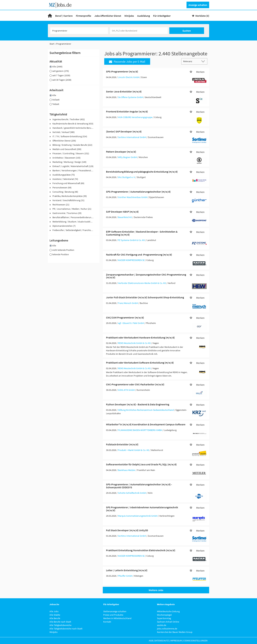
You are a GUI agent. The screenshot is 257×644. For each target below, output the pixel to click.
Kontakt (107, 622)
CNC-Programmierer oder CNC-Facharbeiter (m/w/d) (135, 384)
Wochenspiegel (164, 615)
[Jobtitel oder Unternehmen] (79, 31)
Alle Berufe (55, 618)
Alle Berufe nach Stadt (60, 622)
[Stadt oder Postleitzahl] (139, 31)
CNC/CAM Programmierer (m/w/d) (125, 317)
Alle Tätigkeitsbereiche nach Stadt (66, 629)
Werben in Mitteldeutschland (117, 618)
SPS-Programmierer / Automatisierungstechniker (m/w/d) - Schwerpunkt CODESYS (139, 486)
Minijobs (129, 16)
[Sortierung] (191, 61)
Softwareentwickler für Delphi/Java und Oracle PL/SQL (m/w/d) (141, 464)
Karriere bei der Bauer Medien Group (175, 632)
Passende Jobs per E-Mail (127, 62)
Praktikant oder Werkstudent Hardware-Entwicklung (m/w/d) (140, 337)
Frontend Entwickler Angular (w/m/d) (127, 111)
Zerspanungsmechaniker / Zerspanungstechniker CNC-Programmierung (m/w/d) (146, 276)
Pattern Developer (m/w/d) (121, 152)
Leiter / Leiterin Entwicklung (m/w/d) (127, 570)
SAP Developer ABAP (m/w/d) (122, 212)
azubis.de (162, 625)
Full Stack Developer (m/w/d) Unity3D (127, 530)
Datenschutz (162, 641)
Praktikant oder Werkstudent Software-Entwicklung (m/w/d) (140, 363)
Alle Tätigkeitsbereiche (60, 625)
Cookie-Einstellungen (195, 641)
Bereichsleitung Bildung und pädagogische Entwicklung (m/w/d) (142, 172)
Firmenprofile (84, 16)
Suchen (187, 31)
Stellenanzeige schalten (115, 611)
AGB (151, 641)
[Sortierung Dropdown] (204, 61)
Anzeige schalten (198, 5)
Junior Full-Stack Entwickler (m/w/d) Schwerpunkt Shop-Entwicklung (145, 297)
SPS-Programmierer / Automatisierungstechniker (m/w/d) (138, 192)
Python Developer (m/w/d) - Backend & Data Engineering (138, 404)
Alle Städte (55, 615)
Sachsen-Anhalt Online (168, 622)
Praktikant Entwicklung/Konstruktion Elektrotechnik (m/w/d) (141, 550)
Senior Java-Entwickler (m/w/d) (124, 91)
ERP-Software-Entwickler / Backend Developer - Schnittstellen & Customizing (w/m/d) (142, 233)
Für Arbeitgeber (162, 16)
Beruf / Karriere (64, 16)
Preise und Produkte (113, 615)
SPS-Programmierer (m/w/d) (122, 71)
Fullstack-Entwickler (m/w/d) (122, 444)
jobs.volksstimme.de (167, 629)
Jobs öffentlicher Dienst (108, 16)
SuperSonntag (164, 618)
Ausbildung (143, 16)
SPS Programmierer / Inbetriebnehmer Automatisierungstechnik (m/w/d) (142, 509)
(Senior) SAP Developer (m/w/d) (124, 131)
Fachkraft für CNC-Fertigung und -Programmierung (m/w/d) (139, 255)
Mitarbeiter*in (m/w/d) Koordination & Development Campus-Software (146, 424)
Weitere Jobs (156, 590)
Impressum (176, 641)
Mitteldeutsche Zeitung (168, 611)
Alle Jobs (54, 611)
